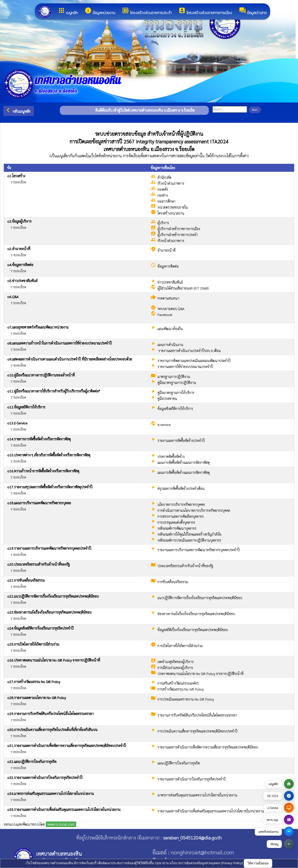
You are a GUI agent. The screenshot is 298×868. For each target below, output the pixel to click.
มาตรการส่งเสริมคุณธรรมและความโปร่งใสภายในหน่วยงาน (197, 795)
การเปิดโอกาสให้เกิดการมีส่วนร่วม (180, 646)
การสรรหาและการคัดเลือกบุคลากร (181, 516)
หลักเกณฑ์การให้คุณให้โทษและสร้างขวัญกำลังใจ (189, 534)
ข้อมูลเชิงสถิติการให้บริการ (175, 409)
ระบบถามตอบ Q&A (171, 309)
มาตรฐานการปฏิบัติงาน (174, 377)
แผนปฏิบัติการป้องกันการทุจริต (179, 763)
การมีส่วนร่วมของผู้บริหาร (175, 668)
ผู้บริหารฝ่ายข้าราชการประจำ (178, 235)
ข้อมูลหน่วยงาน (100, 11)
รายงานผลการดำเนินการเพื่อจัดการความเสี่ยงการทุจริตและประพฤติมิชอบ (208, 747)
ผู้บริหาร (163, 223)
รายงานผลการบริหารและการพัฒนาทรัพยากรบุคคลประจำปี (199, 550)
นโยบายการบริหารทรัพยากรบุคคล (181, 504)
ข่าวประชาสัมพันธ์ (170, 282)
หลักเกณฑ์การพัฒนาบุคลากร (177, 528)
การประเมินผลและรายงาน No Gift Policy (186, 699)
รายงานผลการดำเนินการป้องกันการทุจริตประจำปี (192, 779)
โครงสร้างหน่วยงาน (171, 213)
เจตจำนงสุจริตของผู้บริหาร (176, 662)
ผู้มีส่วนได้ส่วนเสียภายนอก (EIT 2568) (183, 288)
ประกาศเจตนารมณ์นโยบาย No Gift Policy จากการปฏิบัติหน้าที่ (201, 674)
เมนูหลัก (68, 11)
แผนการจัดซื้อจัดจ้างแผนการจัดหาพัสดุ (184, 462)
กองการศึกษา (166, 201)
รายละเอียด (18, 182)
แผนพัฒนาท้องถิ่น (170, 329)
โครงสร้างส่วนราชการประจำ (147, 11)
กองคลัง (163, 189)
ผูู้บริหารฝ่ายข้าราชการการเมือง (179, 229)
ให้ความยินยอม (258, 863)
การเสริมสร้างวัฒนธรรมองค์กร (178, 683)
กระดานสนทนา (168, 298)
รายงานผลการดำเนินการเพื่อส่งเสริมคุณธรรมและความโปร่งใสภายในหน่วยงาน (211, 811)
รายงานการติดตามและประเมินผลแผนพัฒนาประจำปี (194, 361)
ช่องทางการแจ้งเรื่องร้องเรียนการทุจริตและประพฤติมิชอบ (196, 614)
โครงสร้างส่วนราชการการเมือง (205, 11)
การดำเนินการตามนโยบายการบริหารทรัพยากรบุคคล (194, 510)
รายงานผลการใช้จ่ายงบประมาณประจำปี (185, 367)
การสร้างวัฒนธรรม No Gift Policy (181, 689)
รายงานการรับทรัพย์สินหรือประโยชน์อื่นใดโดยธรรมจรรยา (197, 715)
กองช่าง (163, 195)
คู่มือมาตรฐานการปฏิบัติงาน (177, 383)
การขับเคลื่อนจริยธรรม (173, 582)
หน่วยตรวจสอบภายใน (173, 207)
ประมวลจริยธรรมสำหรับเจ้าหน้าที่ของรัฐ (185, 566)
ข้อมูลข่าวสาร (253, 11)
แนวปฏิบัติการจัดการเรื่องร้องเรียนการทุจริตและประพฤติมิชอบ (200, 598)
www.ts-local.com (61, 824)
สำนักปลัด (164, 177)
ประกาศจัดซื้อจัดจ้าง (171, 456)
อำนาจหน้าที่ (167, 250)
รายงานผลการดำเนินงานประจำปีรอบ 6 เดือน (189, 351)
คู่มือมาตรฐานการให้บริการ (176, 393)
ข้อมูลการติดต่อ (168, 266)
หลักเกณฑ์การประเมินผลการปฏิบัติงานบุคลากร (189, 540)
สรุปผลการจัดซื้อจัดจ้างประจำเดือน (181, 488)
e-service (164, 425)
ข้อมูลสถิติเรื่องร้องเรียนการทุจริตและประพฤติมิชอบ (193, 630)
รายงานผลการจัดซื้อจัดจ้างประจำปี (181, 440)
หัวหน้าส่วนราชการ (171, 183)
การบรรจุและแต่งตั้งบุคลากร (176, 522)
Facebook (165, 315)
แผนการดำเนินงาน (170, 345)
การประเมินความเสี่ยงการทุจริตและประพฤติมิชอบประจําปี (198, 731)
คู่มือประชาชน (167, 399)
